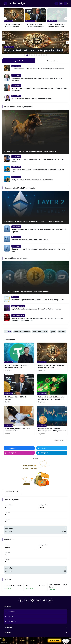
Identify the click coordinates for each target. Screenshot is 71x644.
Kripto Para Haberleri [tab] (22, 332)
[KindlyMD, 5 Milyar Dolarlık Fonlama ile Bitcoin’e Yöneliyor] (35, 179)
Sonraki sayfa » (59, 440)
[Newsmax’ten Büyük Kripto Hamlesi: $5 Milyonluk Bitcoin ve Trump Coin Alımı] (35, 169)
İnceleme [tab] (62, 332)
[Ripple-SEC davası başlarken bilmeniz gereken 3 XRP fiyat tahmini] (52, 421)
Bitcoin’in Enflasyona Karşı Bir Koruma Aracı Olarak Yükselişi (26, 292)
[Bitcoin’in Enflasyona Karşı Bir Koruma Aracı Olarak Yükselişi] (35, 278)
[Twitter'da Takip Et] (52, 448)
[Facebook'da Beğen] (19, 448)
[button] (61, 4)
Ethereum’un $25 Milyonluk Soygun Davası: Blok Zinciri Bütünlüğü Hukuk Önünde (33, 222)
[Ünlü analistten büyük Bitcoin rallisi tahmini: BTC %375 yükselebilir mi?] (52, 389)
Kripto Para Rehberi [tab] (40, 332)
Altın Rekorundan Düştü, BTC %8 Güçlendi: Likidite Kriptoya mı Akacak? (30, 151)
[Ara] (56, 4)
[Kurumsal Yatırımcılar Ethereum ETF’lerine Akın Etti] (35, 239)
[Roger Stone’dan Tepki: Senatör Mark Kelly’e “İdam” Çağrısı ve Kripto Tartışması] (35, 78)
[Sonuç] (35, 521)
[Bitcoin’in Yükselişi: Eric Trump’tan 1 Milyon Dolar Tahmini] (35, 19)
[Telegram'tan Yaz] (52, 453)
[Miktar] (35, 514)
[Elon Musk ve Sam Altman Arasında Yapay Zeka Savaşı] (35, 98)
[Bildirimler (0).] (66, 4)
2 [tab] (27, 55)
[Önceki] (5, 19)
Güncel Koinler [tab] (52, 61)
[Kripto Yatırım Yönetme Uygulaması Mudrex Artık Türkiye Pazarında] (35, 308)
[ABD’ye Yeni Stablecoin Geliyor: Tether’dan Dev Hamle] (14, 19)
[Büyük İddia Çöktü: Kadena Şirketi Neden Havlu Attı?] (19, 421)
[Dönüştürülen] (52, 507)
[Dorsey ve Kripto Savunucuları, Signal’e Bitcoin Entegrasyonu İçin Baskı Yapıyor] (35, 159)
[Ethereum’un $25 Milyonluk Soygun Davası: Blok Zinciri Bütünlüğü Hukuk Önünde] (35, 207)
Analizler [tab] (8, 332)
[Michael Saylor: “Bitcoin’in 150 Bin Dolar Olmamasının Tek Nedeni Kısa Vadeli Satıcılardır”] (35, 88)
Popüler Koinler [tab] (19, 61)
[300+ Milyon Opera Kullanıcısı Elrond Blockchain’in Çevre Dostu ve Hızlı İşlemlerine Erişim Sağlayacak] (35, 318)
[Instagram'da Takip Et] (19, 453)
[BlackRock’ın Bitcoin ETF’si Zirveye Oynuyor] (57, 19)
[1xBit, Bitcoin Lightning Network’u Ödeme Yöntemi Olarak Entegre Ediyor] (35, 299)
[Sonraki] (66, 19)
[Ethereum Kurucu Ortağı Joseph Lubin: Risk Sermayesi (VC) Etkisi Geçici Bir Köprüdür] (35, 229)
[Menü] (5, 4)
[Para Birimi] (19, 507)
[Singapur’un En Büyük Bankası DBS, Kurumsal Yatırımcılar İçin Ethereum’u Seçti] (35, 249)
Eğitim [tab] (53, 332)
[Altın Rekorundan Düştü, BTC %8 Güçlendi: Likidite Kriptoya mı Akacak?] (35, 68)
